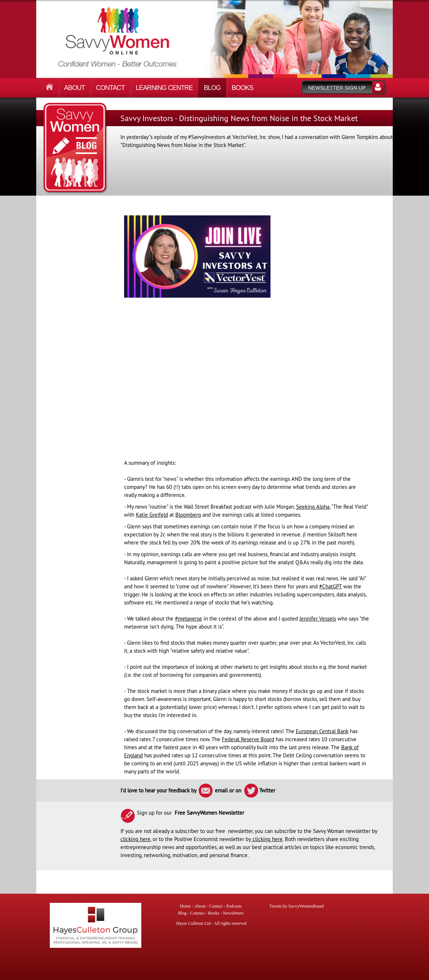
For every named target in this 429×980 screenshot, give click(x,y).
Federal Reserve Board (248, 739)
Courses (197, 913)
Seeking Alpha (313, 507)
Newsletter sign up (337, 88)
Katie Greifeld (152, 515)
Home (51, 84)
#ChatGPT (331, 586)
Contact (110, 88)
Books (243, 88)
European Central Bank (322, 731)
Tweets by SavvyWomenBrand (296, 906)
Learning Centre (164, 88)
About (74, 88)
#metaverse (189, 619)
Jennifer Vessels (318, 619)
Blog (212, 88)
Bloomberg (188, 515)
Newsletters (233, 913)
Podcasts (234, 906)
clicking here (135, 839)
